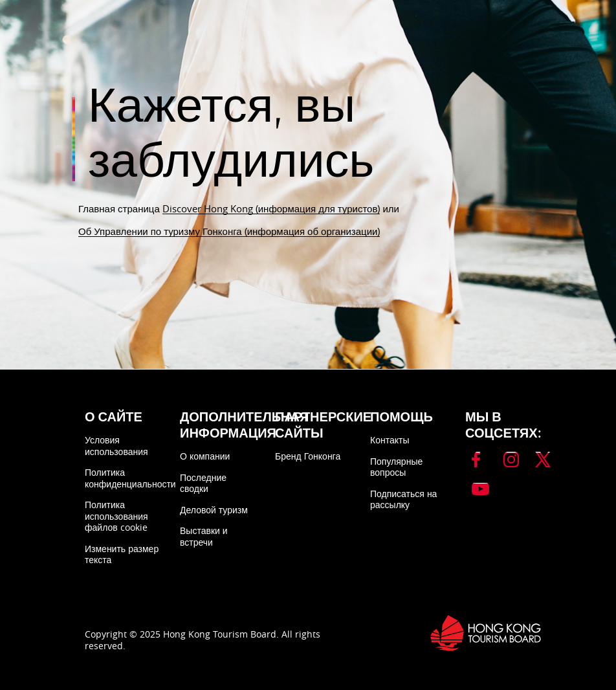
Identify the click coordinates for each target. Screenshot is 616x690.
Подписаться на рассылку (403, 499)
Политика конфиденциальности (130, 478)
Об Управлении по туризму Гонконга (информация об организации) (229, 231)
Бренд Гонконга (308, 456)
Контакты (390, 440)
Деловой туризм (214, 510)
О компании (205, 456)
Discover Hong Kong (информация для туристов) (271, 208)
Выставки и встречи (204, 536)
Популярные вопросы (396, 467)
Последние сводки (203, 483)
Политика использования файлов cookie (116, 516)
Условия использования (116, 446)
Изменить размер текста (122, 554)
